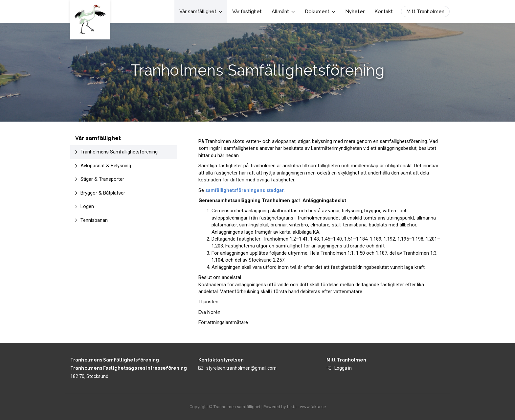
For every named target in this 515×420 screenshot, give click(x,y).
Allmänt (283, 12)
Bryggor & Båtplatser (103, 193)
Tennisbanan (94, 220)
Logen (87, 206)
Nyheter (355, 12)
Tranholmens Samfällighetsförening (119, 152)
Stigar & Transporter (102, 179)
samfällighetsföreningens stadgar (245, 190)
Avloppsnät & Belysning (106, 166)
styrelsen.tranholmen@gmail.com (241, 368)
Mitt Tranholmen (425, 12)
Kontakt (384, 12)
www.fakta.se (313, 407)
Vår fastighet (247, 12)
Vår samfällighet (201, 12)
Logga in (343, 368)
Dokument (320, 12)
